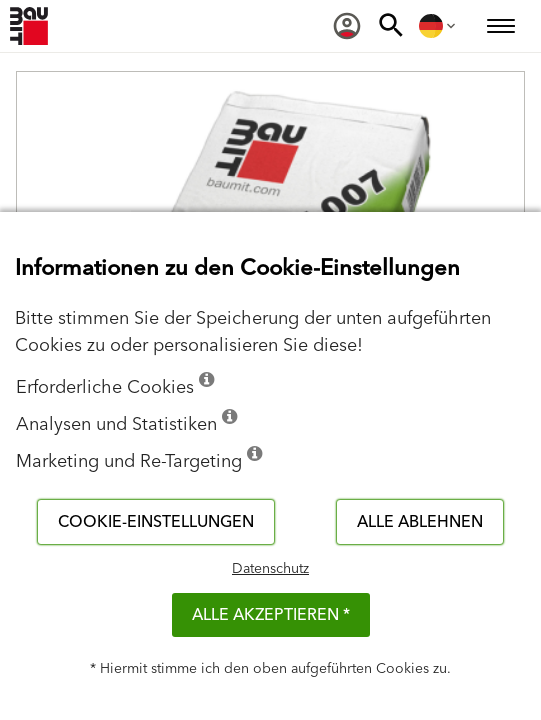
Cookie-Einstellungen (156, 522)
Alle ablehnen (420, 522)
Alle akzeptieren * (271, 615)
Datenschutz (270, 569)
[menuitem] (347, 26)
